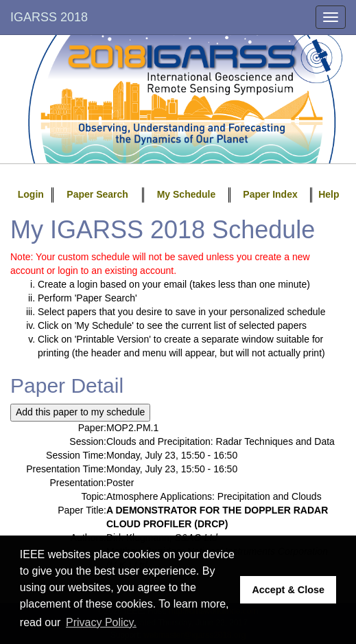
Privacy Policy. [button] (101, 622)
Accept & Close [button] (288, 590)
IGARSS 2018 (49, 17)
